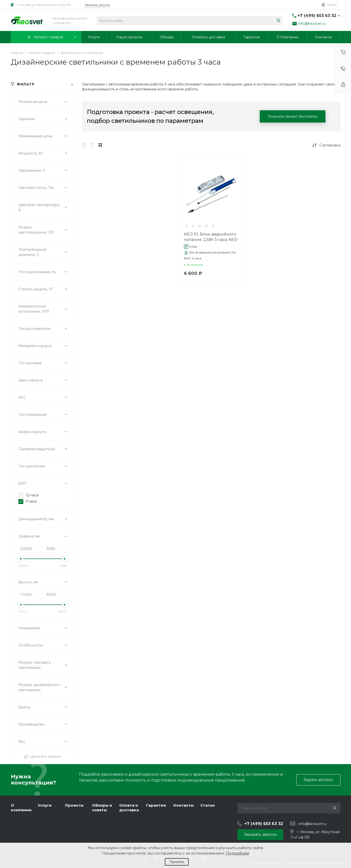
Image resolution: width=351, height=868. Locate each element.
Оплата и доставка (129, 808)
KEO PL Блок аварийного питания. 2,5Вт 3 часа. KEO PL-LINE (211, 240)
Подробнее (238, 853)
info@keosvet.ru (312, 24)
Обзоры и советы (102, 808)
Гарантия (156, 805)
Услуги (45, 805)
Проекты (74, 805)
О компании (21, 808)
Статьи (208, 805)
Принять (177, 862)
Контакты (184, 805)
